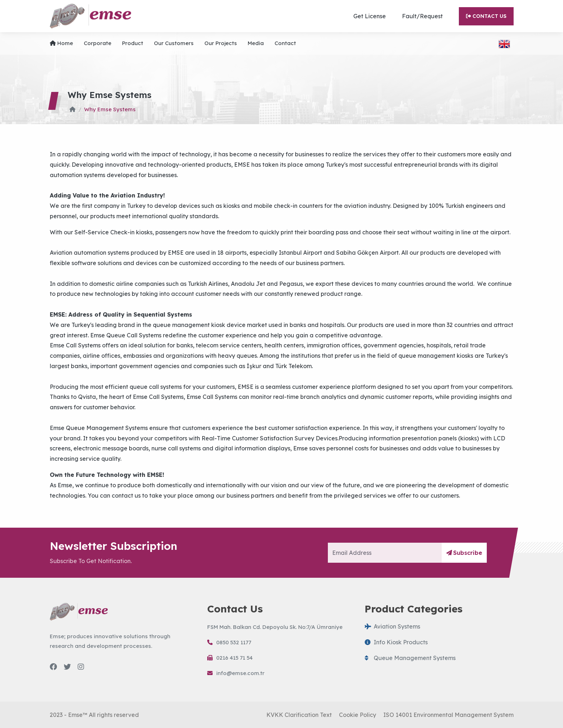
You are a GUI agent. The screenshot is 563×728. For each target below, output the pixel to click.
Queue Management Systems (410, 658)
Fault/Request (422, 16)
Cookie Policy (358, 715)
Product (133, 43)
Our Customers (174, 43)
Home (61, 43)
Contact (285, 43)
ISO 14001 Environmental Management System (448, 715)
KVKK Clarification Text (299, 715)
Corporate (98, 43)
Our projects (221, 43)
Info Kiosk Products (396, 642)
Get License (370, 16)
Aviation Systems (392, 626)
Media (256, 43)
